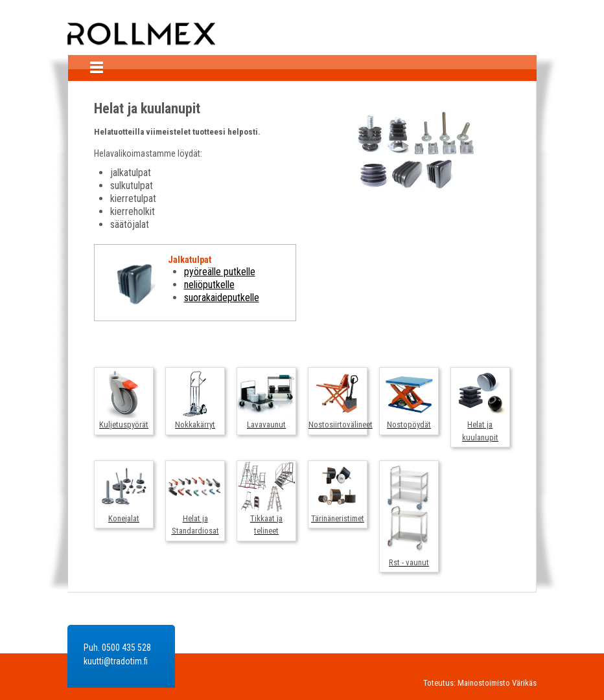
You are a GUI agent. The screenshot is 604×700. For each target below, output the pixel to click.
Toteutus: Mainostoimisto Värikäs (480, 683)
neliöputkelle (209, 285)
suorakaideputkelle (222, 298)
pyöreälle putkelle (220, 272)
